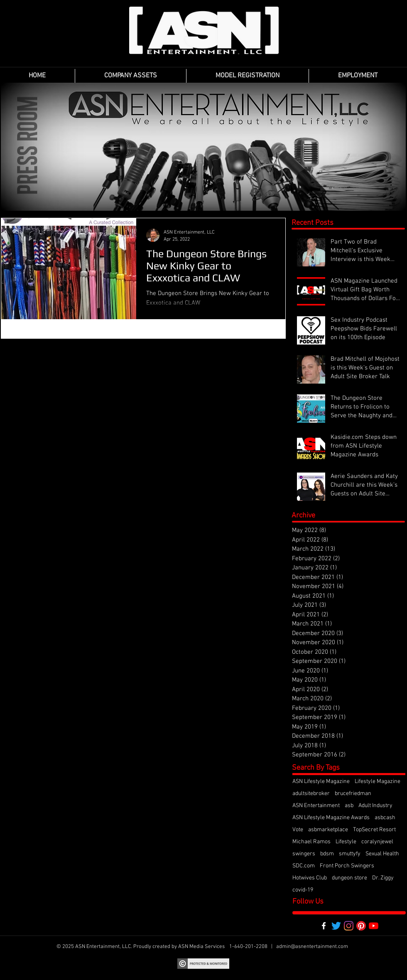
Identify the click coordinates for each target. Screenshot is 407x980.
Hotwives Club (310, 878)
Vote (298, 830)
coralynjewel (377, 842)
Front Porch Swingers (347, 866)
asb (349, 806)
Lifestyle (346, 842)
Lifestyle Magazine (378, 782)
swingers (304, 854)
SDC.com (304, 866)
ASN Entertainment (316, 806)
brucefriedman (353, 794)
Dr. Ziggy (383, 878)
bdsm (327, 854)
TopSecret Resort (374, 830)
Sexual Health (382, 854)
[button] (131, 76)
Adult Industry (375, 806)
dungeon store (349, 878)
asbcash (385, 818)
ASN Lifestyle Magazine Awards (331, 818)
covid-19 (303, 890)
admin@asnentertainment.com (312, 947)
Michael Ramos (311, 842)
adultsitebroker (311, 794)
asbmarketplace (328, 830)
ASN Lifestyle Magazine (321, 782)
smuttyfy (350, 854)
